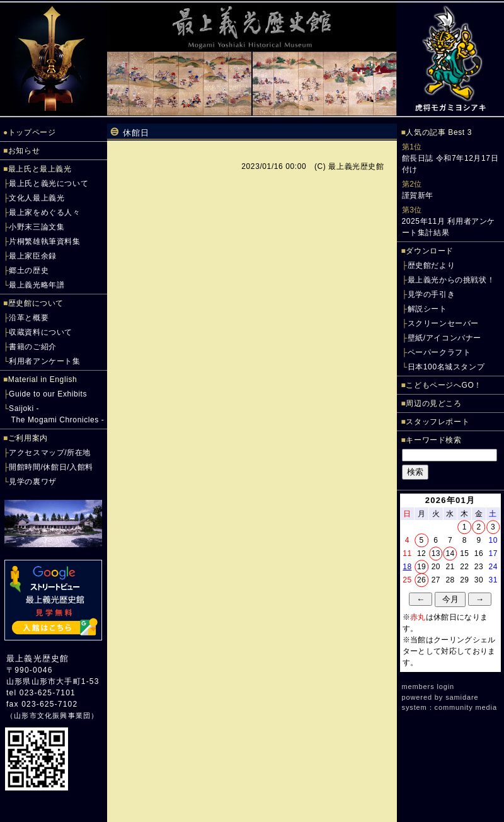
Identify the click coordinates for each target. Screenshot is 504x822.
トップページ (32, 132)
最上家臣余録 (33, 256)
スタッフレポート (438, 422)
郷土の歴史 (29, 270)
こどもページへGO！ (444, 385)
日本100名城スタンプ (446, 367)
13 (436, 553)
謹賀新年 (418, 195)
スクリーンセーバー (443, 323)
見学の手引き (432, 294)
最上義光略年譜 (37, 285)
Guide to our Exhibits (48, 394)
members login (428, 686)
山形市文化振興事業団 (52, 715)
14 (450, 553)
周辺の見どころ (433, 403)
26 (421, 580)
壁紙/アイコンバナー (444, 338)
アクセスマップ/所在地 (50, 453)
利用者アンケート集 (44, 361)
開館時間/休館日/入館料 (51, 467)
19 (421, 567)
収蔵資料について (41, 332)
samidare (462, 697)
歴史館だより (432, 265)
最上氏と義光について (49, 183)
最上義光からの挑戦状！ (451, 280)
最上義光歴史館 (37, 658)
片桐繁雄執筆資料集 (44, 241)
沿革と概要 (29, 318)
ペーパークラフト (439, 352)
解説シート (427, 309)
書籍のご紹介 (33, 347)
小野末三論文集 (37, 227)
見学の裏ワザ (33, 482)
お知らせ (24, 151)
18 (407, 567)
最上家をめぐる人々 (44, 212)
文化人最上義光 (37, 198)
